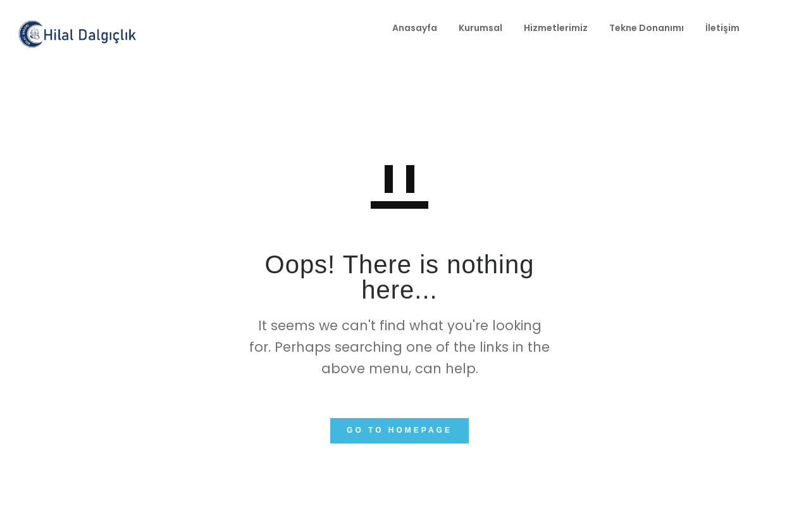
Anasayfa (330, 28)
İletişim (638, 28)
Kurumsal (396, 28)
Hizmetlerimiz (471, 28)
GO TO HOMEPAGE (399, 430)
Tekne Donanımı (562, 28)
